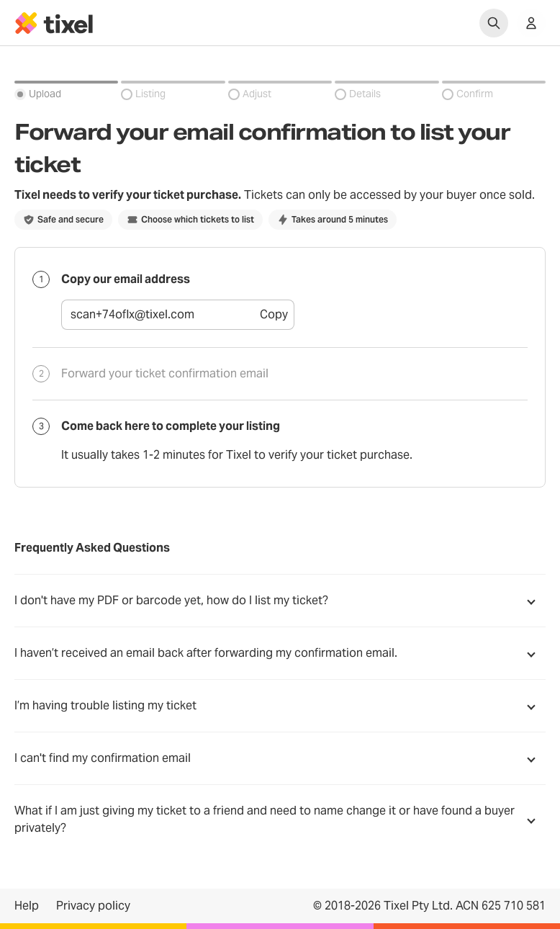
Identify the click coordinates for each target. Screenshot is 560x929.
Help (27, 906)
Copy (274, 314)
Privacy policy (93, 906)
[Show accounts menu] (531, 23)
